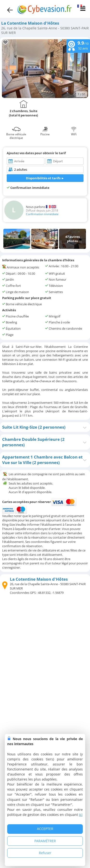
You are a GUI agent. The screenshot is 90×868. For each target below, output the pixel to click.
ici (81, 815)
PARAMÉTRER (45, 841)
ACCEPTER (45, 829)
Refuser (45, 853)
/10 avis (78, 46)
